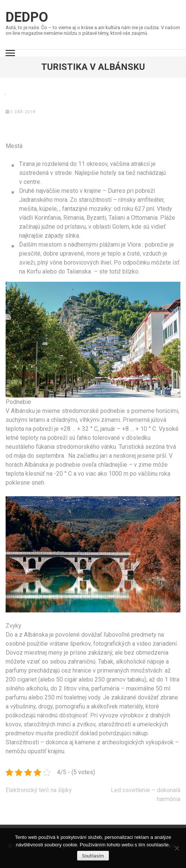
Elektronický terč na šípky (39, 790)
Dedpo (27, 17)
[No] (177, 848)
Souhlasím (93, 856)
